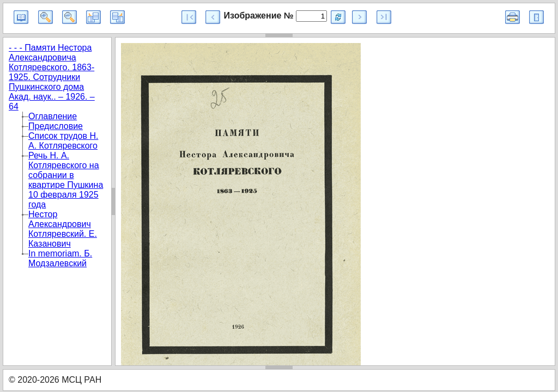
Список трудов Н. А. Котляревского (63, 141)
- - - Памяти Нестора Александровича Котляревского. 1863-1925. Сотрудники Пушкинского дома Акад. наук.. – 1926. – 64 (52, 77)
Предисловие (56, 126)
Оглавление (53, 116)
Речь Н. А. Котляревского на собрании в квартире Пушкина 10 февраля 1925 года (66, 180)
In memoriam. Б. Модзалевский (60, 258)
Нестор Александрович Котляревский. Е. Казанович (63, 229)
